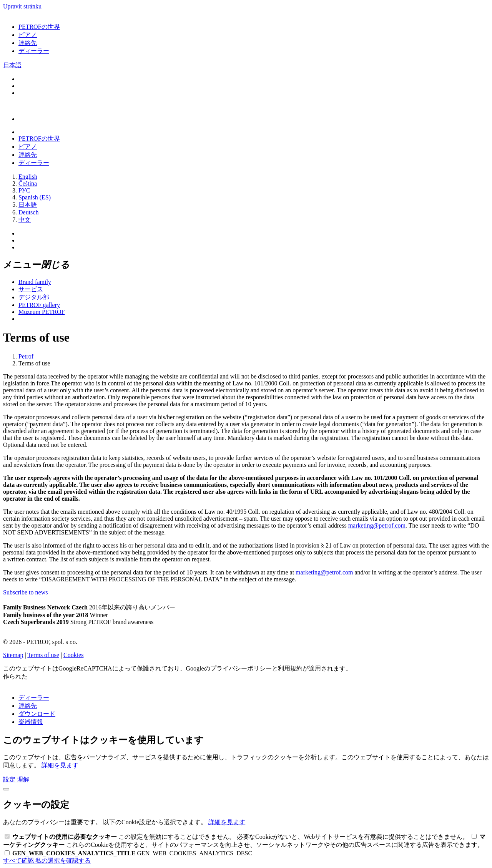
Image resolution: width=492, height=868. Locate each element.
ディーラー (34, 51)
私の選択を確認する (63, 861)
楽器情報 (31, 722)
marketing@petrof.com (377, 525)
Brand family (35, 282)
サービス (31, 289)
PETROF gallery (39, 305)
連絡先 (28, 43)
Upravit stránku (22, 6)
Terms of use (43, 655)
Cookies (73, 655)
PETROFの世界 (39, 27)
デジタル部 (34, 297)
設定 (10, 779)
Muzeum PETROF (42, 312)
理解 (23, 779)
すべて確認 (19, 861)
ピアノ (28, 35)
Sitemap (13, 655)
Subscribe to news (25, 592)
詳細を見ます (60, 765)
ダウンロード (37, 714)
